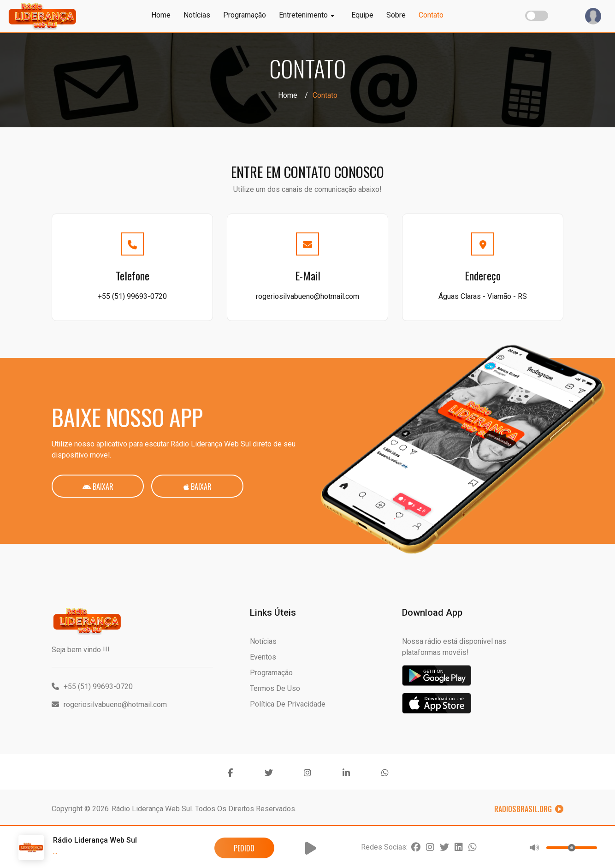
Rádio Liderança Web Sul (152, 809)
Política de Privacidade (288, 704)
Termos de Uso (275, 688)
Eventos (263, 657)
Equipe (362, 15)
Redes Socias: (384, 847)
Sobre (396, 15)
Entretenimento (306, 15)
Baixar (98, 487)
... (55, 851)
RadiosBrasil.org (529, 809)
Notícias (197, 15)
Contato (431, 15)
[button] (311, 848)
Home (161, 15)
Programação (245, 15)
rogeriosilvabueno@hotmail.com (307, 296)
